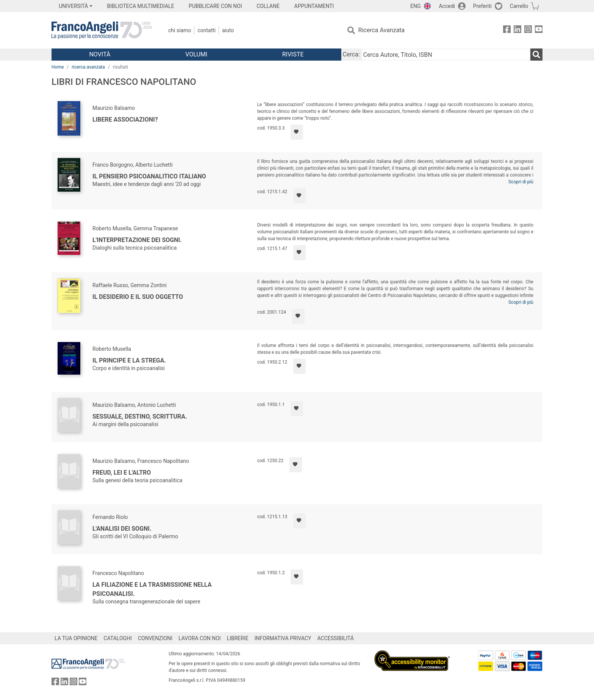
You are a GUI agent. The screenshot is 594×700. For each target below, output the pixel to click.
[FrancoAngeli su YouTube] (539, 30)
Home (58, 67)
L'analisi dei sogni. (122, 529)
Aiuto (228, 30)
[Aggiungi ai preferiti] (297, 132)
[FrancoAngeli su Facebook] (507, 30)
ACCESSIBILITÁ (336, 638)
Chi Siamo (180, 30)
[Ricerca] (536, 55)
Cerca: (351, 54)
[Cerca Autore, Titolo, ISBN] (446, 55)
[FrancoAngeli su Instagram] (528, 30)
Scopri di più (521, 182)
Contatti (206, 30)
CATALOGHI (118, 638)
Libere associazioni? (125, 120)
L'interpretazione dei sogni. (137, 240)
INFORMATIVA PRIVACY (283, 638)
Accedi (447, 6)
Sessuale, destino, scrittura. (140, 416)
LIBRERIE (238, 638)
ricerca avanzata (88, 67)
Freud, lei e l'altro (122, 473)
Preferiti (482, 6)
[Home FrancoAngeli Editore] (102, 30)
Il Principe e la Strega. (129, 360)
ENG (415, 6)
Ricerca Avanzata (382, 30)
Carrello (519, 6)
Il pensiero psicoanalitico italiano (149, 176)
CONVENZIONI (155, 638)
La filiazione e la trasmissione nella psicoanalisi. (152, 589)
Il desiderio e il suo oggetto (138, 297)
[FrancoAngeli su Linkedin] (517, 30)
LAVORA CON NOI (200, 638)
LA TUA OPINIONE (76, 638)
